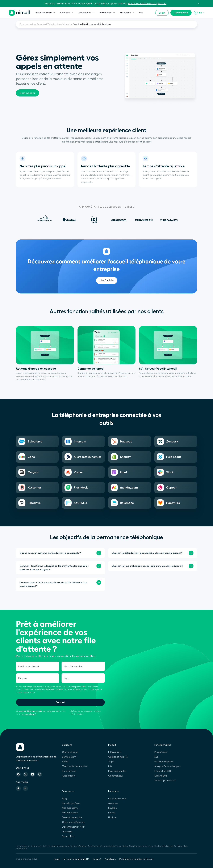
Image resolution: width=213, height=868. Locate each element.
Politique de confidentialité (76, 859)
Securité (97, 859)
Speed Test (68, 836)
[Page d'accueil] (19, 13)
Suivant (60, 702)
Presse (112, 813)
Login (162, 13)
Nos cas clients (70, 808)
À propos (113, 803)
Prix (141, 13)
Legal (57, 859)
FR (202, 13)
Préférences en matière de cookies (136, 859)
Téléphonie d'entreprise (75, 766)
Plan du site (110, 859)
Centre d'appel (70, 752)
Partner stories (70, 813)
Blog (64, 799)
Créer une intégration (74, 822)
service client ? (29, 714)
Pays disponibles (117, 771)
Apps (111, 762)
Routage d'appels (164, 762)
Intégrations (115, 752)
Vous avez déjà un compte (29, 711)
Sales (65, 762)
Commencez (181, 13)
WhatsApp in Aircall (165, 781)
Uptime (112, 817)
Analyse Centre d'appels (168, 766)
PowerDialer (161, 752)
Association (69, 776)
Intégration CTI (163, 771)
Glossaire (67, 832)
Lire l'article (107, 292)
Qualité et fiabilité (118, 757)
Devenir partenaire (72, 817)
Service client (69, 757)
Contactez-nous (117, 799)
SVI (156, 757)
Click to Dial (161, 776)
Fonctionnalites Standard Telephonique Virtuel (44, 24)
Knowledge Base (71, 803)
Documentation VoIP (73, 827)
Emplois (112, 808)
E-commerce (69, 771)
